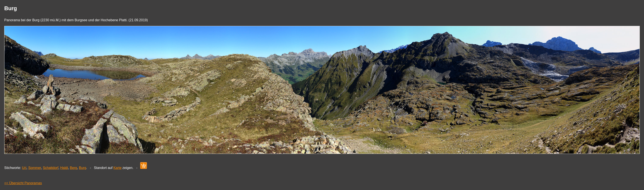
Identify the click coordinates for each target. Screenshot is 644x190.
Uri (24, 168)
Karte (117, 168)
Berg (74, 168)
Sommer (35, 168)
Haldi (64, 168)
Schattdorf (51, 168)
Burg (83, 168)
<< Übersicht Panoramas (23, 183)
